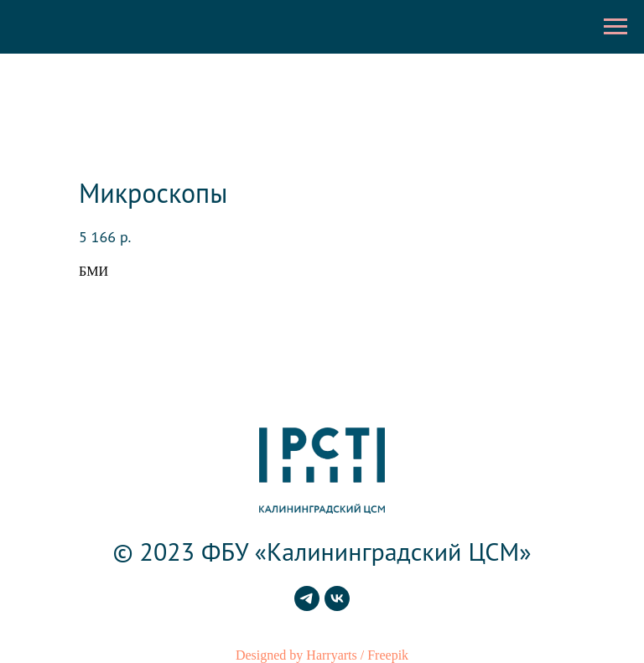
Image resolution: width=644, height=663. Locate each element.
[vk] (337, 606)
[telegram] (307, 606)
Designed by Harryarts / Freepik (322, 655)
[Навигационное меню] (615, 27)
